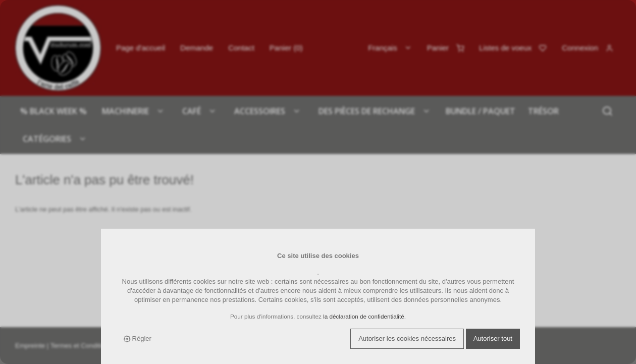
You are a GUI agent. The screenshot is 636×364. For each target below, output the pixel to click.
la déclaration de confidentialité (364, 316)
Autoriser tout (493, 339)
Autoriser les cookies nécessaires (407, 339)
